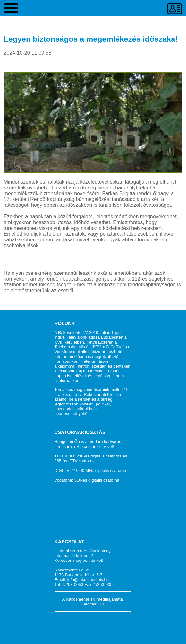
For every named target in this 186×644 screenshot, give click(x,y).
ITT (102, 604)
